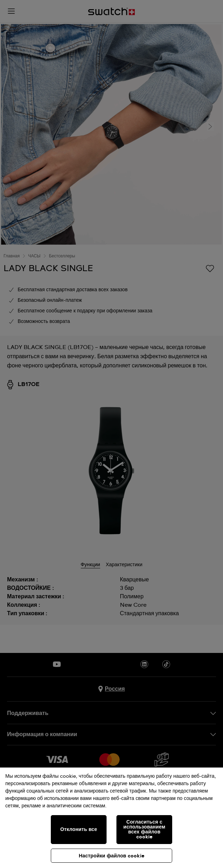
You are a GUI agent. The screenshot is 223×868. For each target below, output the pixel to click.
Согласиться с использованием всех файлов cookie (144, 830)
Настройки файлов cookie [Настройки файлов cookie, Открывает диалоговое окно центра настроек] (111, 856)
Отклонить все (79, 830)
